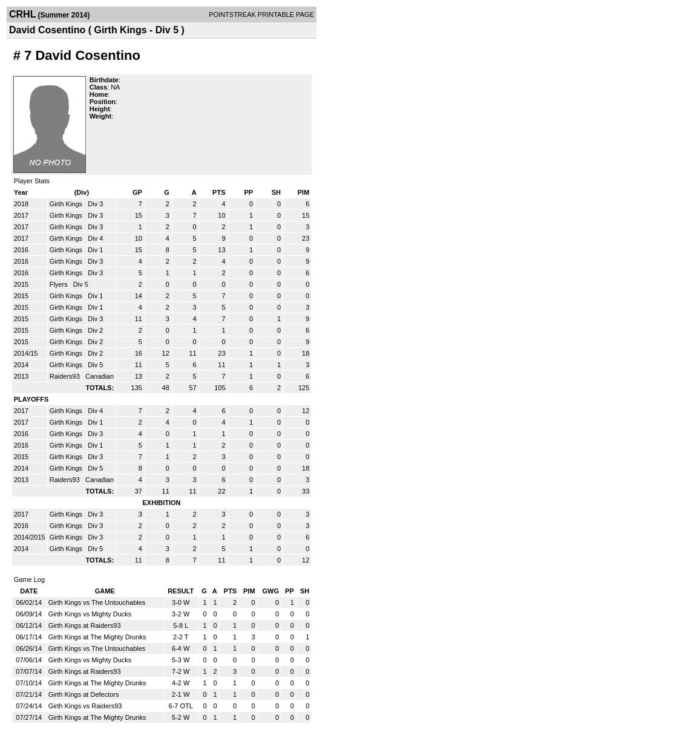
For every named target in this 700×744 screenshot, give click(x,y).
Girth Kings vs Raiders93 (85, 706)
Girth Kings (67, 204)
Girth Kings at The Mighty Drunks (97, 637)
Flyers (60, 284)
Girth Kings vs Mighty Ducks (90, 614)
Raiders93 (66, 376)
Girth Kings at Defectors (84, 694)
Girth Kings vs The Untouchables (97, 602)
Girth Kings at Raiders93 (85, 625)
